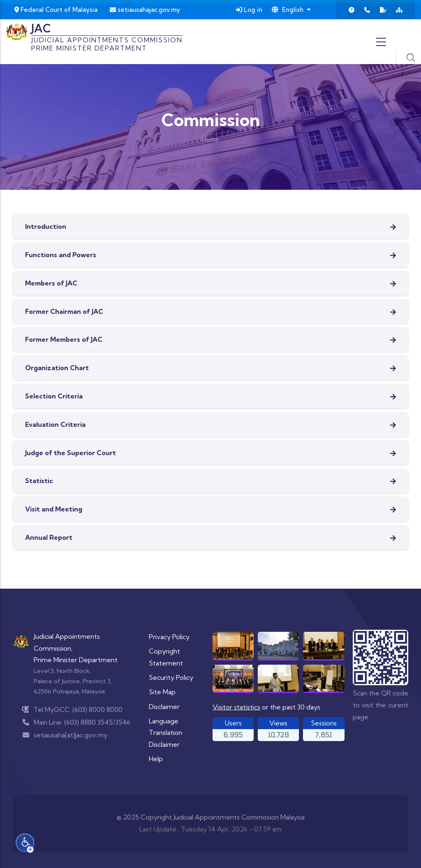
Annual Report (49, 537)
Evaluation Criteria (55, 424)
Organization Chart (57, 368)
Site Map (162, 692)
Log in (249, 10)
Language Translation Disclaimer (165, 733)
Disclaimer (164, 707)
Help (156, 759)
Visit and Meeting (54, 509)
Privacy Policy (169, 637)
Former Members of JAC (64, 339)
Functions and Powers (61, 255)
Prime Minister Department (76, 660)
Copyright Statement (166, 657)
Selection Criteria (54, 396)
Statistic (39, 481)
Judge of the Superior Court (71, 453)
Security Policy (171, 677)
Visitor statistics (236, 707)
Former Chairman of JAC (64, 311)
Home (211, 139)
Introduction (46, 226)
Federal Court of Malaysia (56, 10)
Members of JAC (51, 283)
